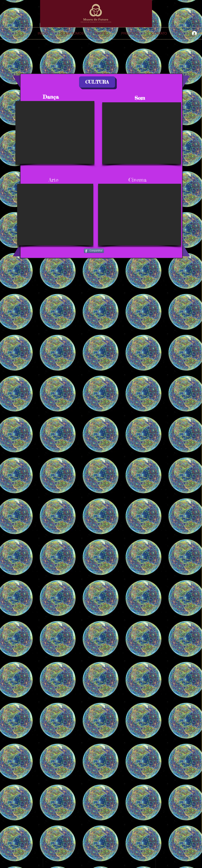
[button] (97, 82)
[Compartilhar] (94, 251)
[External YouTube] (55, 132)
